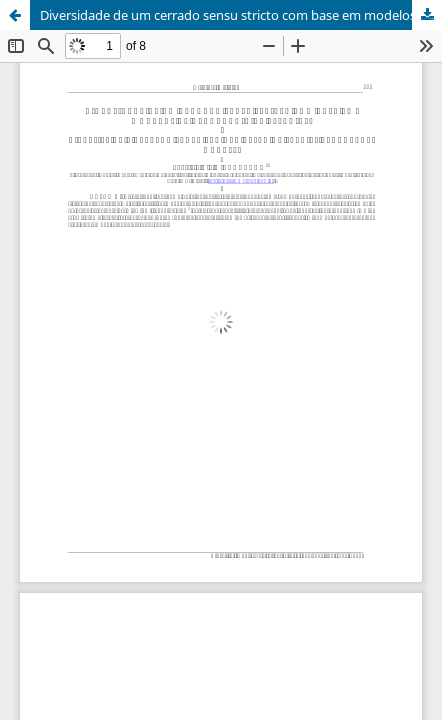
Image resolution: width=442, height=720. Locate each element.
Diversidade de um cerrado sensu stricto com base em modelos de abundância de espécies (241, 15)
